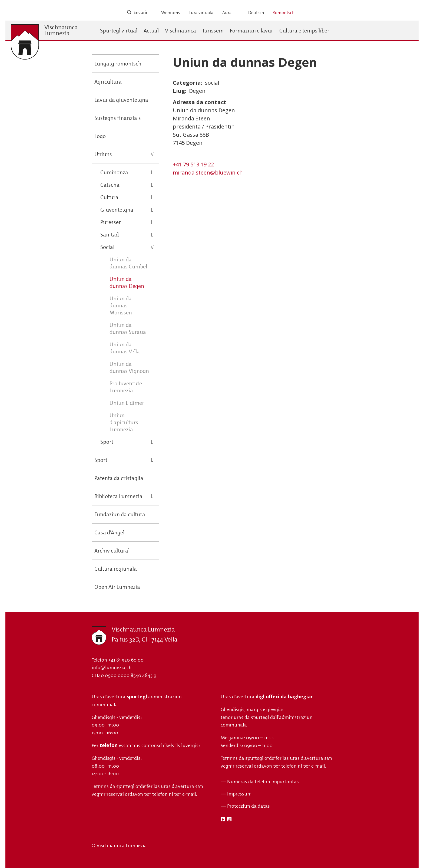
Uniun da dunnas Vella (125, 348)
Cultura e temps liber (304, 31)
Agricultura (108, 82)
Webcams (171, 13)
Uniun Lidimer (127, 403)
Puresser (111, 222)
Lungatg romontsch (118, 64)
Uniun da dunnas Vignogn (129, 367)
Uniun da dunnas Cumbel (128, 263)
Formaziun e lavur (251, 31)
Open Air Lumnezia (117, 587)
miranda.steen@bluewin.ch (208, 172)
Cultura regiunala (116, 569)
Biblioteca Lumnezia (118, 496)
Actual (151, 31)
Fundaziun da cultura (120, 514)
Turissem (213, 31)
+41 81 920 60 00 (126, 660)
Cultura (109, 197)
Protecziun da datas (249, 806)
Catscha (110, 185)
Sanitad (110, 235)
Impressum (239, 794)
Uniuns (103, 154)
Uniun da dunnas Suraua (128, 328)
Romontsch (284, 13)
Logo (100, 136)
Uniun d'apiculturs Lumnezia (124, 422)
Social (107, 247)
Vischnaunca (180, 31)
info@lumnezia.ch (112, 668)
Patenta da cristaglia (119, 478)
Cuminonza (114, 172)
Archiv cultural (112, 551)
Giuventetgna (117, 210)
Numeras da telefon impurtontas (263, 782)
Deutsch (256, 13)
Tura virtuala (201, 13)
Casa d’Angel (109, 532)
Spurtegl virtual (119, 31)
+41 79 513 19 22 (193, 164)
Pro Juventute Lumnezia (126, 387)
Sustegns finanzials (118, 118)
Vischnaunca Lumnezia (61, 30)
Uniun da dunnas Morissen (121, 305)
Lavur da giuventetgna (121, 100)
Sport (107, 442)
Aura (227, 13)
